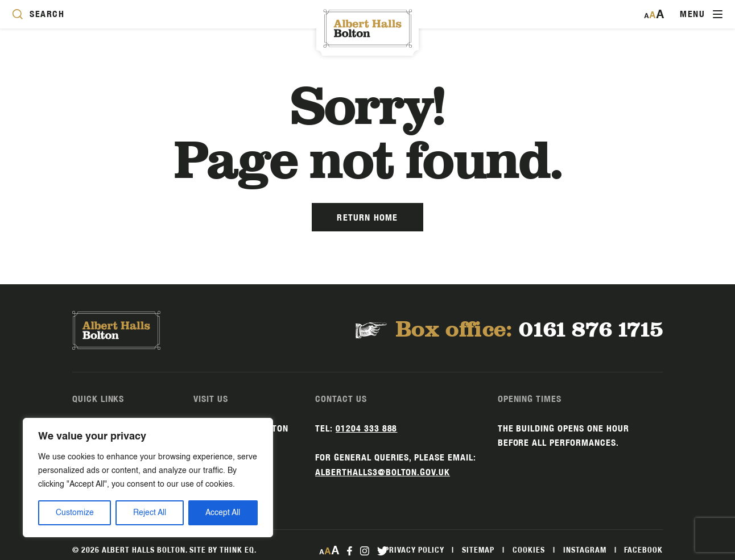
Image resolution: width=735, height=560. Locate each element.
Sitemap (478, 550)
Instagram (585, 550)
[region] (148, 478)
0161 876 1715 (591, 330)
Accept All (223, 513)
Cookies (529, 550)
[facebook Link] (350, 550)
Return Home (367, 217)
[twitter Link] (382, 550)
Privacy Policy (414, 550)
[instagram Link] (364, 550)
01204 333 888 (366, 428)
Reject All (150, 513)
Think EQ (237, 550)
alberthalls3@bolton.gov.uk (383, 472)
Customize (75, 513)
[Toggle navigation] (701, 14)
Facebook (643, 550)
